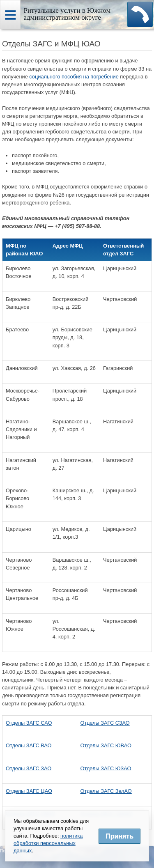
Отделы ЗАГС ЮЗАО (106, 768)
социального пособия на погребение (74, 77)
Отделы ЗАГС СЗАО (105, 723)
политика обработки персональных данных (48, 843)
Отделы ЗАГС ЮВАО (106, 745)
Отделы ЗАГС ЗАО (29, 768)
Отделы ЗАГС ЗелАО (106, 791)
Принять (120, 836)
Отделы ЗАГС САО (29, 723)
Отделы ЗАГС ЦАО (29, 791)
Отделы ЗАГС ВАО (29, 745)
